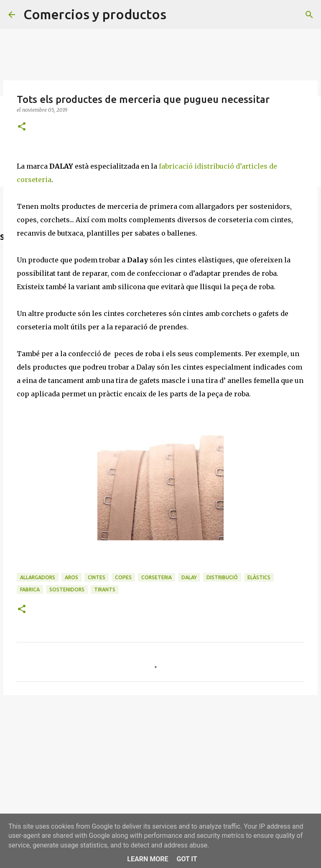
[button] (22, 127)
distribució (222, 577)
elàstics (259, 577)
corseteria (157, 577)
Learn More (148, 859)
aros (71, 577)
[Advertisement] (160, 766)
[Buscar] (309, 15)
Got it (187, 859)
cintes (97, 577)
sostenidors (67, 589)
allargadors (38, 577)
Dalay (189, 577)
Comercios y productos (95, 14)
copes (123, 577)
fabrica (30, 589)
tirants (105, 589)
